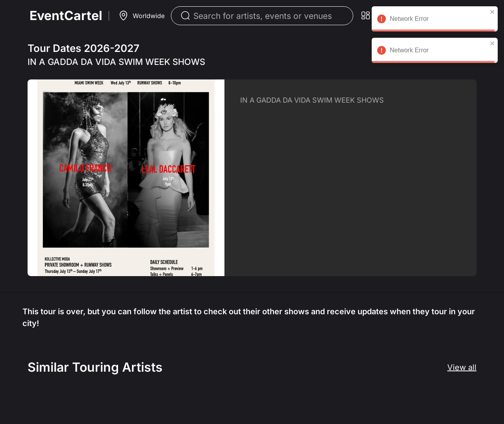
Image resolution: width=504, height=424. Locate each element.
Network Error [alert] (435, 20)
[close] (493, 12)
